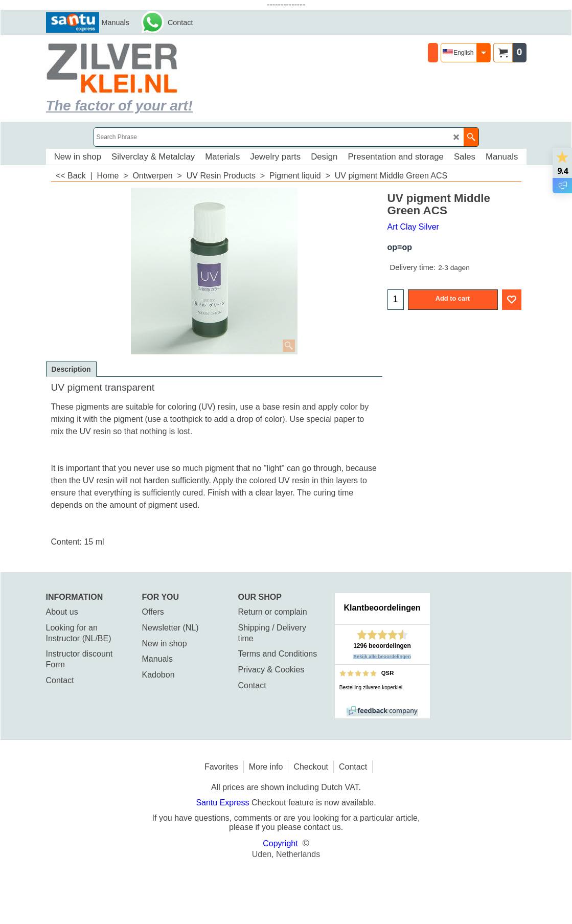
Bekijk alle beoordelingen (382, 657)
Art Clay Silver (413, 227)
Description (71, 369)
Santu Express (224, 803)
